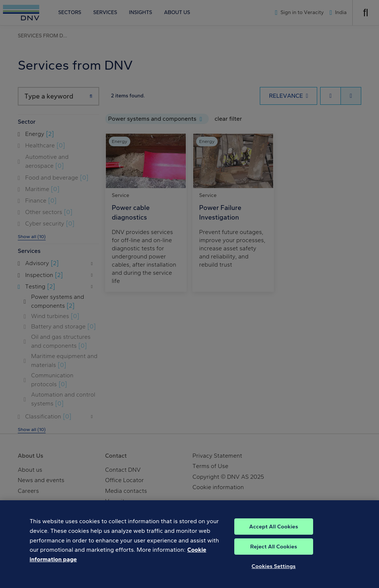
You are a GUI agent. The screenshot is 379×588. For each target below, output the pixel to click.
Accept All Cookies (274, 541)
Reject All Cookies (274, 561)
